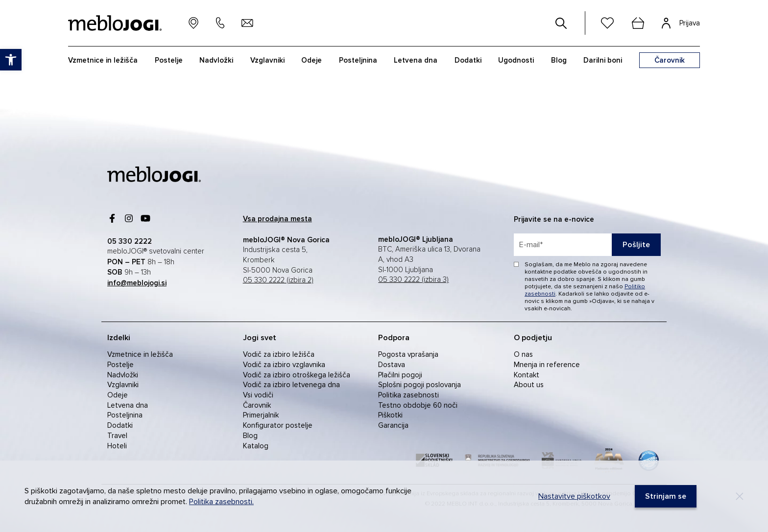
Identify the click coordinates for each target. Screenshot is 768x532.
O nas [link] (523, 354)
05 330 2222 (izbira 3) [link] (413, 280)
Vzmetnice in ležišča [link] (103, 60)
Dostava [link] (392, 365)
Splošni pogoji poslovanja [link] (420, 385)
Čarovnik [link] (257, 405)
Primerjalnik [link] (261, 415)
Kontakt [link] (527, 375)
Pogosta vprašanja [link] (408, 354)
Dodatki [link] (468, 60)
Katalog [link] (256, 446)
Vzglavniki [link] (267, 60)
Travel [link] (117, 436)
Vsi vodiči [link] (258, 395)
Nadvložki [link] (216, 60)
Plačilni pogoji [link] (400, 375)
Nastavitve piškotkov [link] (574, 496)
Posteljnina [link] (358, 60)
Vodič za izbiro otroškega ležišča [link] (297, 375)
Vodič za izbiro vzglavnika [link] (284, 365)
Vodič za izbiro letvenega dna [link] (291, 385)
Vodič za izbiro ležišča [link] (279, 354)
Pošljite (636, 245)
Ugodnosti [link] (516, 60)
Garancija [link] (393, 425)
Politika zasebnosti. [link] (221, 502)
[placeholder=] (587, 245)
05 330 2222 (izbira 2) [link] (278, 280)
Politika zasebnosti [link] (408, 395)
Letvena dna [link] (416, 60)
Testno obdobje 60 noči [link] (418, 405)
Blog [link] (559, 60)
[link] (11, 60)
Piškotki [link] (390, 415)
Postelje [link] (169, 60)
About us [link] (529, 385)
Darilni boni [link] (603, 60)
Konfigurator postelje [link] (278, 425)
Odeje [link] (312, 60)
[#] (561, 23)
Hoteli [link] (117, 446)
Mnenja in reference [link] (547, 365)
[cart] (638, 23)
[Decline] (740, 496)
